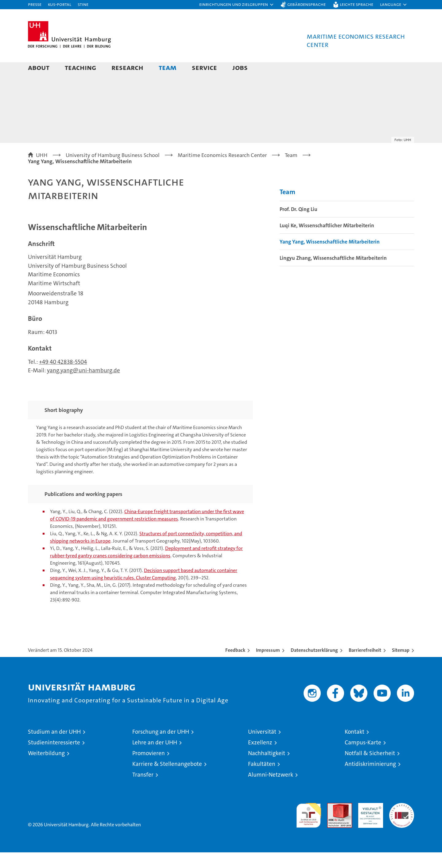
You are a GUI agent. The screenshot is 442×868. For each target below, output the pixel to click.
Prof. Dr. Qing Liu (299, 225)
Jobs (240, 67)
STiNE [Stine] (83, 4)
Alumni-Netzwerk (271, 790)
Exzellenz (260, 758)
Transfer (143, 790)
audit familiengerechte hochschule (309, 828)
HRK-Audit (369, 822)
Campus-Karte (363, 758)
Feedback (235, 666)
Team (168, 67)
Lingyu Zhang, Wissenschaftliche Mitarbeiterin (333, 274)
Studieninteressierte (54, 758)
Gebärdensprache (306, 4)
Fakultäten (262, 780)
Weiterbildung (46, 769)
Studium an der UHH (54, 747)
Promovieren (149, 769)
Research (127, 67)
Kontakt (355, 747)
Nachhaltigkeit (267, 769)
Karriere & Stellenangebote (167, 780)
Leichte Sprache (357, 4)
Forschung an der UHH (161, 747)
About (39, 67)
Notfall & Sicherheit (370, 769)
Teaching (80, 67)
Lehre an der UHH (155, 758)
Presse (35, 4)
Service (204, 67)
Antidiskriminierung (370, 780)
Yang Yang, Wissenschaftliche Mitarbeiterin (330, 257)
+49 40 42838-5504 (63, 377)
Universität (262, 747)
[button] (237, 5)
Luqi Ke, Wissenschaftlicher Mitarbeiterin (327, 241)
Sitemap (401, 666)
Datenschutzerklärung (314, 666)
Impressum (268, 666)
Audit (333, 822)
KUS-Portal (60, 4)
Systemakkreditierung (402, 822)
